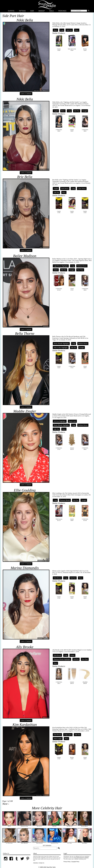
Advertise (36, 863)
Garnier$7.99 (59, 205)
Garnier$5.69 (59, 360)
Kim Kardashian (25, 725)
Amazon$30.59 (72, 676)
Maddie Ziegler (25, 411)
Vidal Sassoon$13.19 (59, 513)
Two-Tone (80, 270)
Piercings (62, 11)
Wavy (77, 30)
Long (62, 30)
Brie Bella (25, 177)
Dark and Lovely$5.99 (72, 43)
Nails (51, 11)
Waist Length (58, 739)
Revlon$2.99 (85, 43)
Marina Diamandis (25, 568)
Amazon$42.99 (72, 442)
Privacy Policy (67, 862)
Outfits (11, 11)
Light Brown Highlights (61, 266)
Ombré (56, 270)
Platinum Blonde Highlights (62, 659)
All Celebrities (47, 846)
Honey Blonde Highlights (61, 344)
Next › (6, 804)
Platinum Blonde (65, 500)
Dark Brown (65, 188)
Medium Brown (82, 266)
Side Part (69, 30)
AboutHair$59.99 (85, 676)
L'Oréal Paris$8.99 (59, 123)
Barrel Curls (72, 421)
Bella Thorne (25, 334)
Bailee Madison (25, 256)
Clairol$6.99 (85, 360)
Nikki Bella (25, 20)
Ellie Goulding (25, 490)
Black (55, 30)
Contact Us (41, 863)
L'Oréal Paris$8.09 (85, 442)
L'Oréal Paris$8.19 (59, 676)
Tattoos (22, 11)
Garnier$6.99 (72, 123)
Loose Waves (82, 188)
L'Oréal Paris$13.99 (59, 282)
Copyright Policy (75, 862)
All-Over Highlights (60, 421)
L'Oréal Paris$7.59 (72, 360)
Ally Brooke (25, 647)
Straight (85, 111)
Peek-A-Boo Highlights (61, 348)
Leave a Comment (26, 94)
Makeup (42, 11)
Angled (56, 111)
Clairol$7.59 (72, 282)
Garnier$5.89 (59, 43)
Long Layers (68, 735)
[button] (80, 11)
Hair (32, 11)
